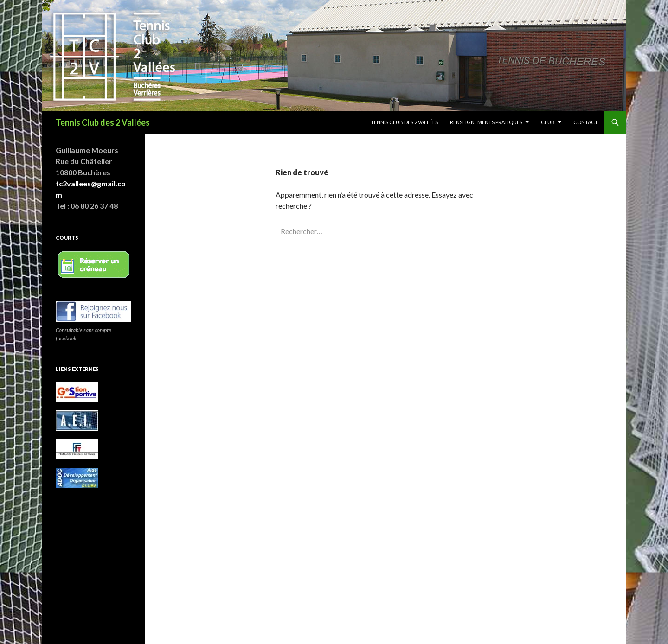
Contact (586, 122)
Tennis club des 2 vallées (404, 122)
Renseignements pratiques (486, 122)
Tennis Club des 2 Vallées (103, 122)
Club (548, 122)
